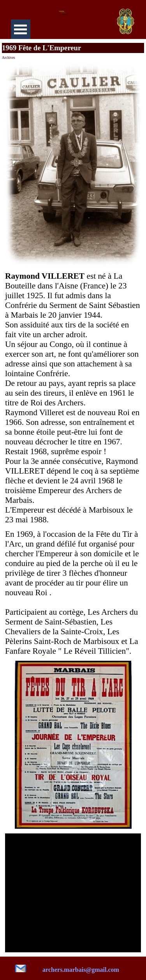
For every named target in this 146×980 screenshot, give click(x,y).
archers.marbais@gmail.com (81, 970)
